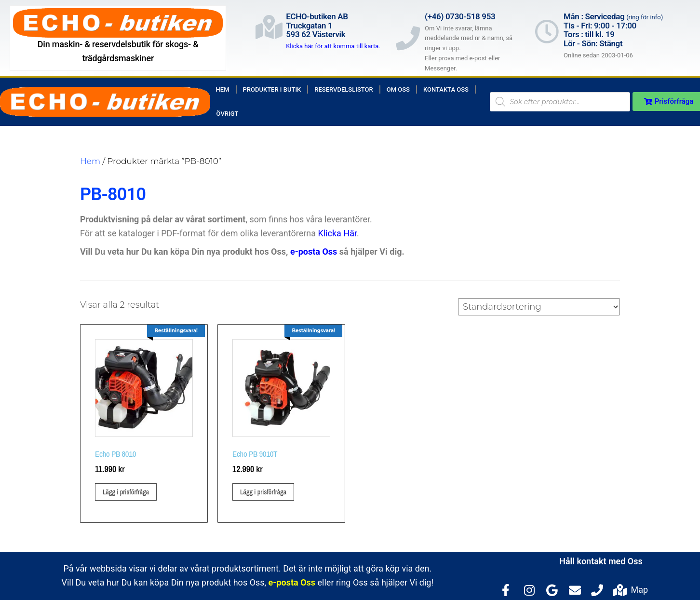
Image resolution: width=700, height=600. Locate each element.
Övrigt (228, 114)
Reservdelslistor (343, 89)
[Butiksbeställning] (539, 307)
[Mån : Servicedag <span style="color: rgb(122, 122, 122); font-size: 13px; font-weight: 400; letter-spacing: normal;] (547, 31)
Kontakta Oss (446, 89)
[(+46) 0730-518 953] (408, 38)
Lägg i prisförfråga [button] (126, 492)
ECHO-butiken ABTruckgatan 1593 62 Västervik (317, 25)
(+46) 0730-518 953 (460, 16)
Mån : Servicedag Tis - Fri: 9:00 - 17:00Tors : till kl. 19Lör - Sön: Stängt (613, 30)
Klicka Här (338, 233)
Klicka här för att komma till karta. (333, 46)
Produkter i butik (272, 89)
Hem (223, 89)
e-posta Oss (314, 252)
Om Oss (398, 89)
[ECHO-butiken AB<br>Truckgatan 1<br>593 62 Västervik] (269, 27)
